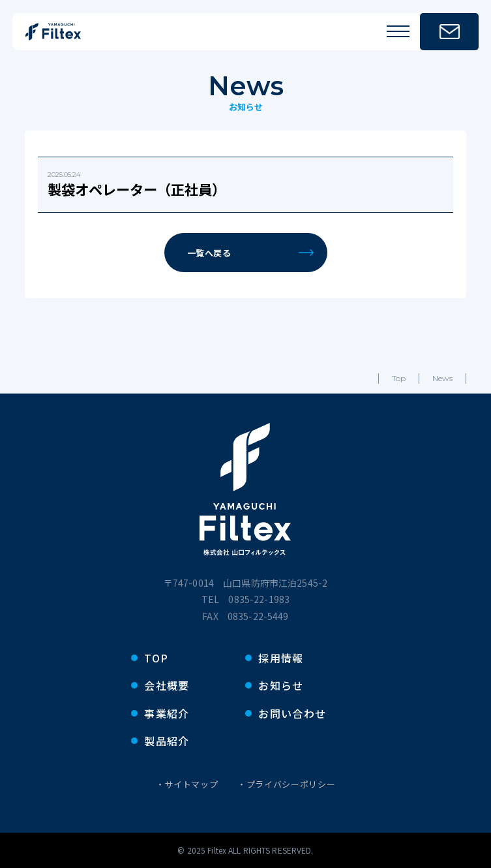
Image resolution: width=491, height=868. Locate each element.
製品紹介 (167, 741)
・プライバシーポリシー (286, 784)
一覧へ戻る (251, 253)
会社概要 (167, 685)
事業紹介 (167, 713)
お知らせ (281, 685)
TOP (156, 658)
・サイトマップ (187, 784)
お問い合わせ (292, 713)
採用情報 (281, 658)
